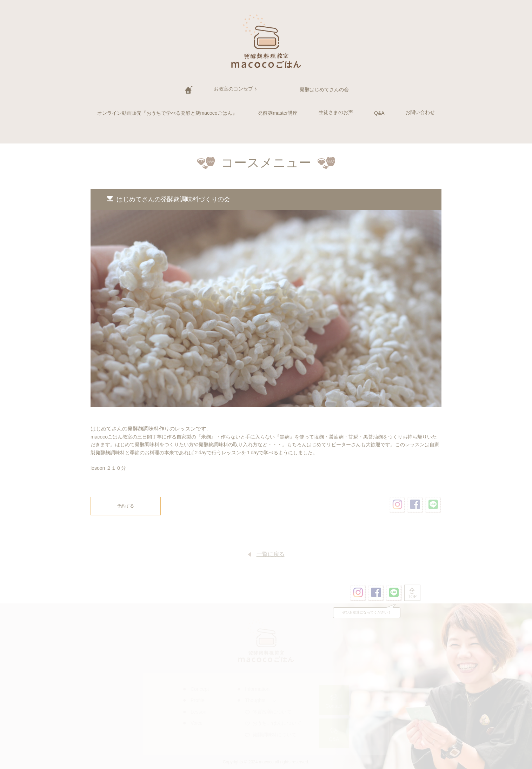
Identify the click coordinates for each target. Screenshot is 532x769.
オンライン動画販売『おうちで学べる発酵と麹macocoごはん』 (167, 113)
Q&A (379, 113)
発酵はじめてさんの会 (324, 89)
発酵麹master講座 (278, 113)
